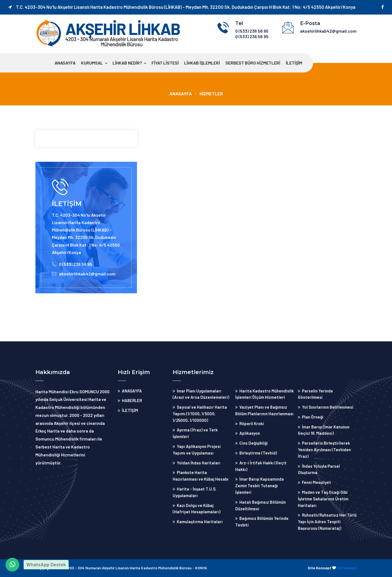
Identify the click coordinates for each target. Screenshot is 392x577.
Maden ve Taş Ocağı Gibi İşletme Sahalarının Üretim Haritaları (323, 499)
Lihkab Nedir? (127, 63)
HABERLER (132, 400)
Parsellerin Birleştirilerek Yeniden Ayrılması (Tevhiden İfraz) (324, 450)
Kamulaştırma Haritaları (200, 522)
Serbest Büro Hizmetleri (253, 63)
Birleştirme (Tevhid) (258, 453)
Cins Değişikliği (254, 443)
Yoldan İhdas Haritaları (199, 463)
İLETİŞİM (294, 63)
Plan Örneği (313, 417)
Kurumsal (92, 63)
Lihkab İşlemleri (202, 63)
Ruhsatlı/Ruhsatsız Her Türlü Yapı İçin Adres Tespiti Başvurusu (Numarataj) (327, 522)
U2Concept (347, 568)
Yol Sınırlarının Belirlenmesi (328, 407)
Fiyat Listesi (165, 63)
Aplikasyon (250, 433)
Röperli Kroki (252, 423)
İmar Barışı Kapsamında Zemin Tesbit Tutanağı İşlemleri (260, 486)
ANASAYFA (65, 63)
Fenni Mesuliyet (317, 482)
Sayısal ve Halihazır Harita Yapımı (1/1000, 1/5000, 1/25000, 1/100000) (200, 414)
